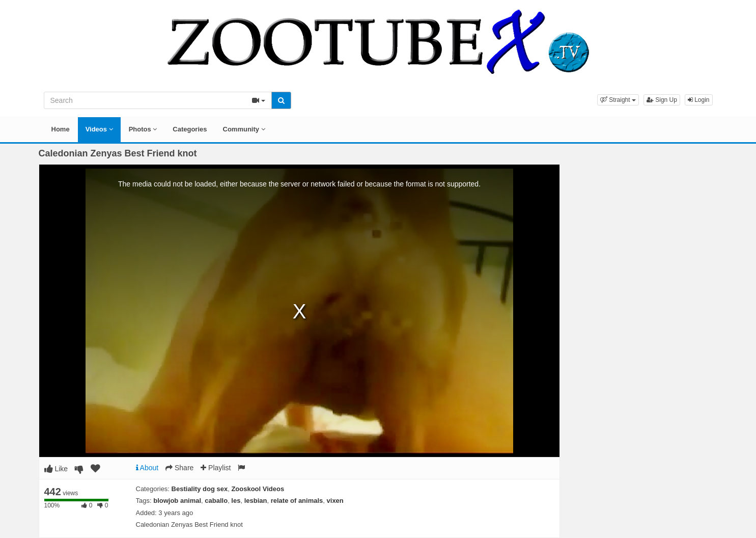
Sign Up (662, 100)
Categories (190, 129)
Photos (143, 129)
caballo (216, 501)
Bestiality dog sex (200, 489)
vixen (335, 501)
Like (56, 469)
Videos (99, 129)
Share (179, 468)
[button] (618, 100)
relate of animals (297, 501)
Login (699, 100)
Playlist (216, 468)
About (147, 468)
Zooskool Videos (258, 489)
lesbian (256, 501)
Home (61, 129)
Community (244, 129)
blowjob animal (177, 501)
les (236, 501)
